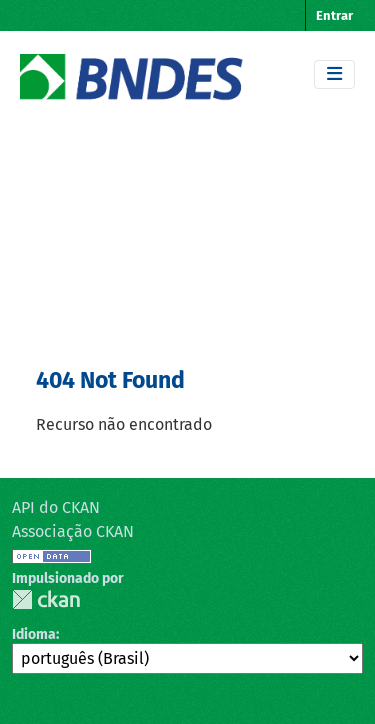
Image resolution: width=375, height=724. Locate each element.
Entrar (334, 15)
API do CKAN (56, 507)
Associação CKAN (73, 531)
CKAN (46, 599)
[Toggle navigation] (334, 74)
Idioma (34, 634)
